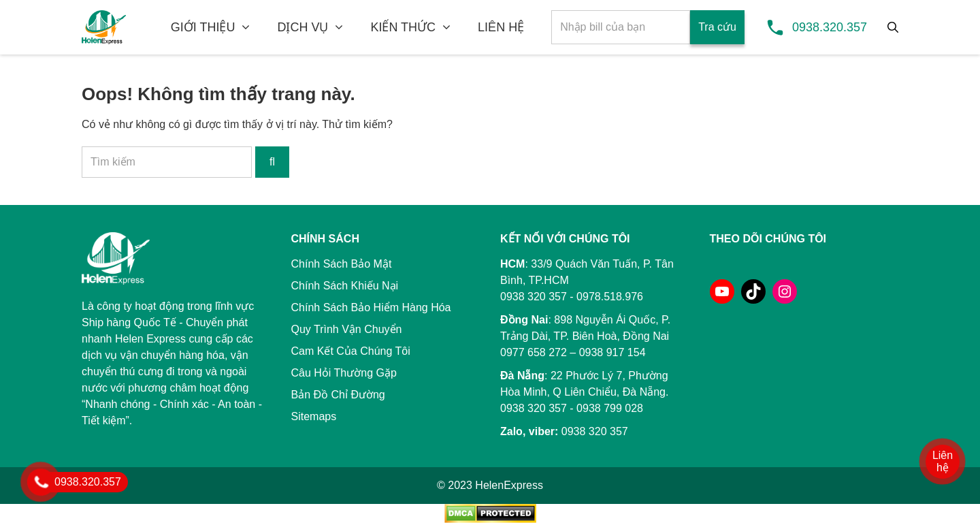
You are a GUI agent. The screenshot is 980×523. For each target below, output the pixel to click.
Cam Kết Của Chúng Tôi (351, 351)
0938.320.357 (830, 27)
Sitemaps (314, 416)
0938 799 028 (610, 408)
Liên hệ (943, 461)
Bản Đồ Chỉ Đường (338, 395)
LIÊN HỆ (501, 27)
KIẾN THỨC (403, 27)
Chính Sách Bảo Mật (342, 264)
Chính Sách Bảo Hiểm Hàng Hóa (371, 307)
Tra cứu (717, 27)
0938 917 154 (612, 352)
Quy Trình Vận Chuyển (347, 329)
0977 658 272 (534, 352)
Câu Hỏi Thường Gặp (344, 373)
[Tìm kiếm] (893, 27)
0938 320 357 (534, 408)
